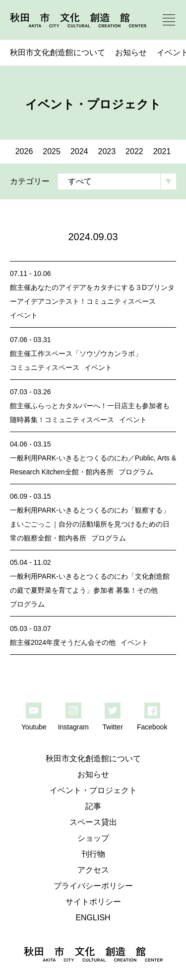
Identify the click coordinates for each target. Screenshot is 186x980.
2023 (107, 151)
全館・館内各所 (89, 472)
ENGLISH (93, 918)
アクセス (93, 870)
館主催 (20, 287)
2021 (162, 151)
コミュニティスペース (121, 301)
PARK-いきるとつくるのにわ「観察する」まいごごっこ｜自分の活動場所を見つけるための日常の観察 (90, 524)
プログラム (136, 472)
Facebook (152, 727)
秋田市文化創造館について (58, 52)
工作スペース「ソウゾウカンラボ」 (86, 354)
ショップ (93, 838)
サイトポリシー (93, 902)
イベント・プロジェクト (93, 790)
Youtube (34, 727)
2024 (79, 151)
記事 (93, 806)
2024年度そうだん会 (63, 642)
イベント (24, 315)
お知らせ (131, 52)
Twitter (113, 727)
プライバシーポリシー (93, 886)
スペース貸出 (93, 822)
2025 (52, 151)
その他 (147, 590)
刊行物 (93, 854)
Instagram (73, 727)
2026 (24, 151)
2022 (134, 151)
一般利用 (24, 458)
